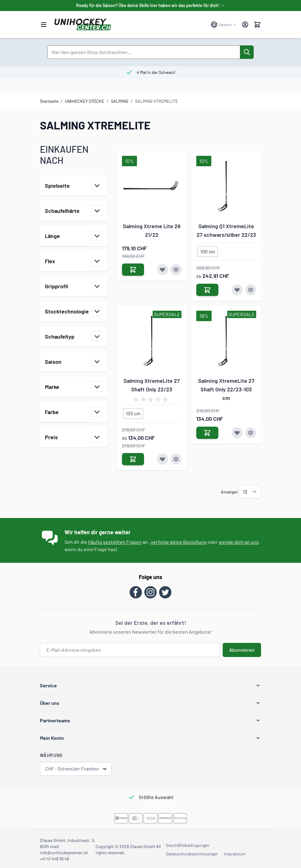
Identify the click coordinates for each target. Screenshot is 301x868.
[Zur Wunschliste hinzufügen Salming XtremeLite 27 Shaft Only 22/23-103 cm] (237, 433)
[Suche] (247, 52)
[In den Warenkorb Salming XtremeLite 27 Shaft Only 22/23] (133, 459)
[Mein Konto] (245, 25)
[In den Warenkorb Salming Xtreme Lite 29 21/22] (133, 270)
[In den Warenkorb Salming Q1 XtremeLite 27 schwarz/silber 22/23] (207, 290)
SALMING (120, 101)
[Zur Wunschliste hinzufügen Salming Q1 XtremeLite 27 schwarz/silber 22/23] (237, 290)
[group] (152, 400)
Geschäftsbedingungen (188, 845)
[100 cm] (208, 250)
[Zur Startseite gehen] (129, 25)
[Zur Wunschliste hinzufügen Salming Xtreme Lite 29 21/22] (162, 270)
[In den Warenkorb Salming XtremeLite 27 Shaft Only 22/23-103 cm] (207, 433)
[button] (150, 686)
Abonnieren (242, 650)
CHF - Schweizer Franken (76, 769)
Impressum (235, 854)
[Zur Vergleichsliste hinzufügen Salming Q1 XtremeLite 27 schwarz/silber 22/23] (251, 290)
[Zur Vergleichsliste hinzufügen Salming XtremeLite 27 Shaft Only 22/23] (176, 459)
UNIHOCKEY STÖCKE (85, 101)
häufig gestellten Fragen (115, 542)
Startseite (49, 101)
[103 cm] (133, 412)
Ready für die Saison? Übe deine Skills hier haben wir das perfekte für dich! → (150, 5)
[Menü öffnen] (44, 25)
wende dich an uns (239, 542)
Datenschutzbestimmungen (192, 854)
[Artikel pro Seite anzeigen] (250, 492)
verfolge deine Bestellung (179, 542)
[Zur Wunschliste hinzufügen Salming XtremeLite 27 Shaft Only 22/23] (162, 459)
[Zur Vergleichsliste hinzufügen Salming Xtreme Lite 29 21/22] (176, 270)
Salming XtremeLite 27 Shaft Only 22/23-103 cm (226, 389)
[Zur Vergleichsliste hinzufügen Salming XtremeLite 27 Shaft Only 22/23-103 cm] (251, 433)
